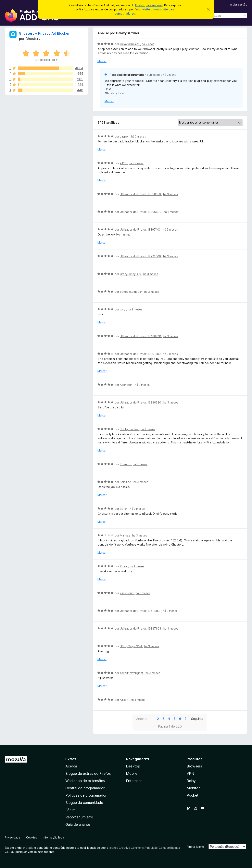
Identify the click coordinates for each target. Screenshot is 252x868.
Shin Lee (126, 482)
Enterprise (134, 781)
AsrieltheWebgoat (132, 673)
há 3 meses (139, 136)
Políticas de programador (86, 795)
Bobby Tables (129, 429)
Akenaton (127, 385)
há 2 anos (148, 44)
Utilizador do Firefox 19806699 (141, 212)
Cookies (32, 837)
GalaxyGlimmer (130, 44)
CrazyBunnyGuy (131, 274)
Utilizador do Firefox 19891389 (141, 354)
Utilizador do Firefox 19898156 (141, 194)
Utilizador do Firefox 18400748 (141, 336)
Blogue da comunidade (84, 803)
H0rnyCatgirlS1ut (131, 646)
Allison (124, 700)
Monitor (193, 788)
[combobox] (219, 15)
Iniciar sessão (239, 4)
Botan (124, 509)
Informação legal (54, 837)
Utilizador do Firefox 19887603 (141, 628)
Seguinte (197, 719)
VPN (190, 773)
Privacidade (13, 837)
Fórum (70, 810)
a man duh (127, 593)
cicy (123, 309)
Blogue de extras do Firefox (88, 773)
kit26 (124, 163)
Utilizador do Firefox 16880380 (141, 402)
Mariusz (125, 535)
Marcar (102, 61)
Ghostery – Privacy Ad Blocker (44, 33)
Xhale (124, 566)
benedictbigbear (131, 292)
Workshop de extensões (85, 781)
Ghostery (33, 39)
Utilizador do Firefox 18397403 (141, 229)
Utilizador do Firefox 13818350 (141, 611)
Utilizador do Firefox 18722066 (141, 256)
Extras (71, 759)
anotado (28, 848)
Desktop (133, 766)
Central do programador (85, 788)
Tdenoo (126, 464)
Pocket (193, 795)
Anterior (142, 719)
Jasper (125, 136)
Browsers (194, 766)
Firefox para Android (149, 5)
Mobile (132, 773)
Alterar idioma (196, 847)
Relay (191, 781)
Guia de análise (78, 824)
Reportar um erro (79, 817)
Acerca (71, 766)
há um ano (170, 75)
